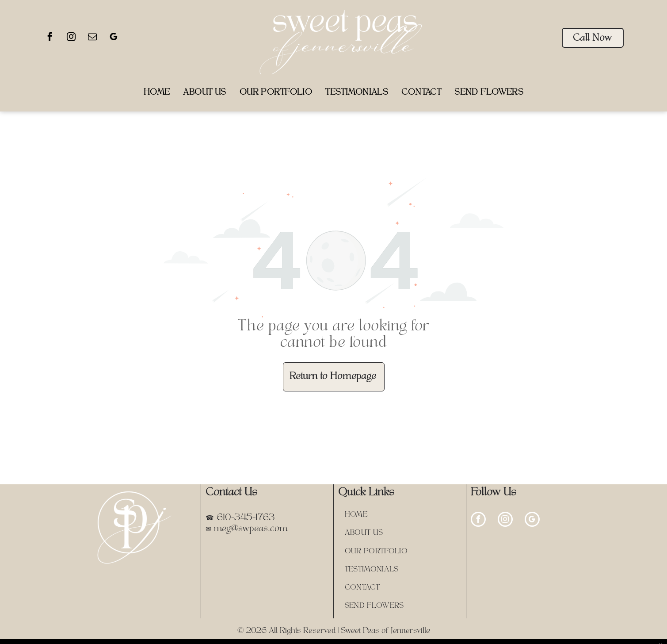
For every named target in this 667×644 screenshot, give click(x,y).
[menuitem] (157, 93)
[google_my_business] (114, 38)
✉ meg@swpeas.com (246, 529)
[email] (92, 38)
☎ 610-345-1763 (240, 518)
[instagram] (71, 38)
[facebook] (50, 38)
